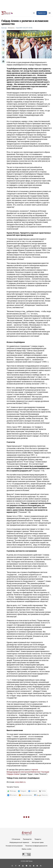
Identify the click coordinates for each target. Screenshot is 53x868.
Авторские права (38, 842)
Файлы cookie (26, 849)
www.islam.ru (20, 782)
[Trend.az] (7, 13)
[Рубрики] (50, 13)
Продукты (38, 839)
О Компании (16, 839)
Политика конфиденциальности (36, 846)
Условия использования (14, 846)
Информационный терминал (19, 842)
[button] (3, 32)
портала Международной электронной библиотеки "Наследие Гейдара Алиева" (28, 772)
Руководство (27, 839)
